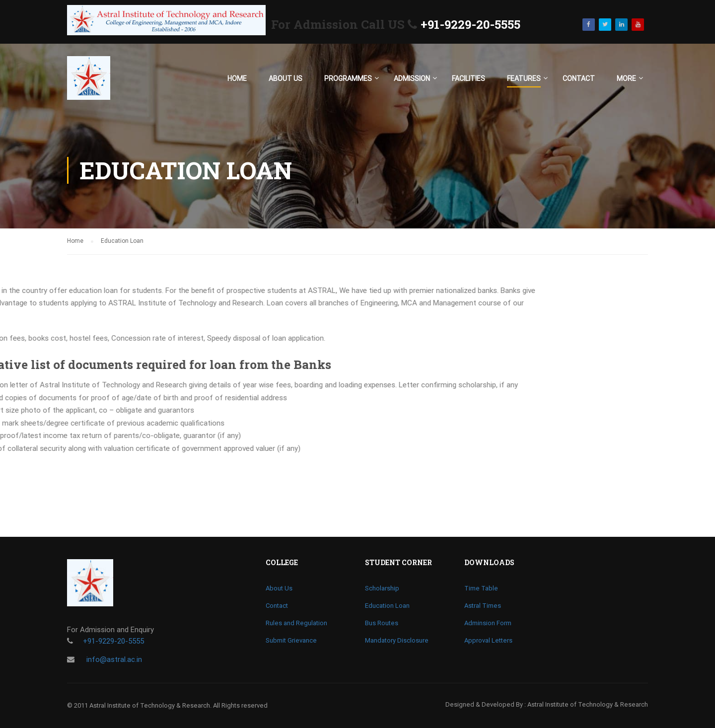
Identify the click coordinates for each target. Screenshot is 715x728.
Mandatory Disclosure (397, 640)
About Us (286, 78)
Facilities (468, 78)
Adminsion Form (488, 623)
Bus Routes (382, 623)
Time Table (481, 588)
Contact (579, 78)
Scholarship (382, 588)
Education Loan (387, 606)
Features (524, 78)
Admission (412, 78)
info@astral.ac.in (113, 659)
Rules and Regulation (296, 623)
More (626, 78)
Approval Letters (488, 640)
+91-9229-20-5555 (470, 24)
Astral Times (483, 606)
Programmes (348, 78)
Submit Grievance (291, 640)
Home (237, 78)
